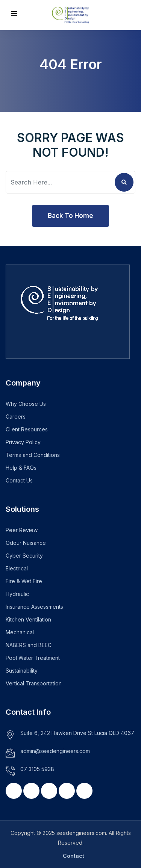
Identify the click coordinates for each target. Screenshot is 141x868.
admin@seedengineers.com (55, 751)
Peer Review (22, 530)
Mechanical (20, 632)
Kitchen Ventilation (28, 619)
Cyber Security (24, 556)
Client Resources (27, 429)
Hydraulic (17, 594)
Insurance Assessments (34, 607)
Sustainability (22, 671)
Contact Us (19, 480)
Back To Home (70, 216)
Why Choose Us (26, 404)
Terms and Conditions (33, 455)
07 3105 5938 (37, 769)
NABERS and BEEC (29, 645)
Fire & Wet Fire (24, 581)
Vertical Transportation (34, 683)
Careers (16, 417)
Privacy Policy (23, 442)
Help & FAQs (21, 468)
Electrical (17, 568)
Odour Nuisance (26, 543)
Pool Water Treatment (33, 658)
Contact (74, 856)
